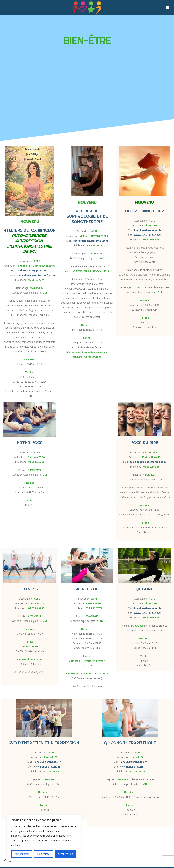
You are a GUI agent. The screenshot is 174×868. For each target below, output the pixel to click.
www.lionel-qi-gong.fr (147, 235)
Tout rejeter (44, 854)
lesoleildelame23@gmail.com (90, 241)
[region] (44, 838)
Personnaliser (22, 854)
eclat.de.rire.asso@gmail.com (148, 462)
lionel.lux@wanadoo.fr (148, 230)
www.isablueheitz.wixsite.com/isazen (33, 275)
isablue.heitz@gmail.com (33, 270)
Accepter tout (66, 854)
